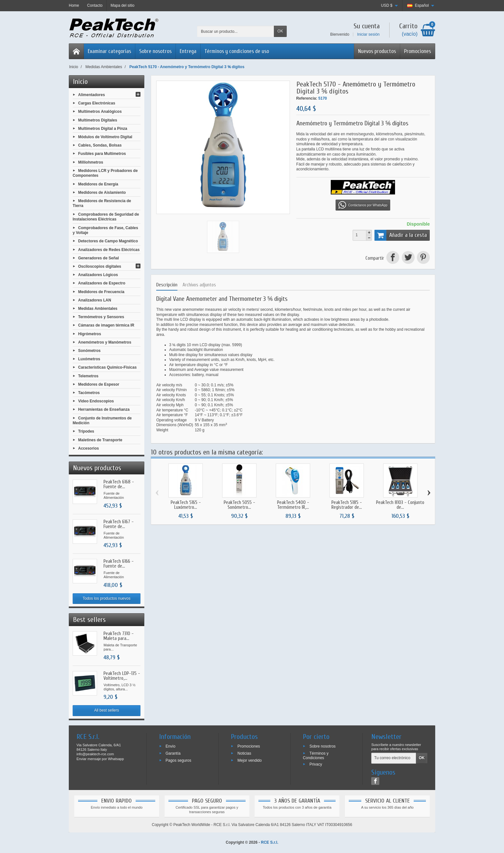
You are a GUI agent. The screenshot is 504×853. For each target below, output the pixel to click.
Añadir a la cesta (401, 235)
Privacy (316, 764)
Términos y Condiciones (316, 756)
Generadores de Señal (99, 258)
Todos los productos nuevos (107, 598)
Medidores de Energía (98, 184)
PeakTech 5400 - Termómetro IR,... (293, 505)
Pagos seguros (178, 760)
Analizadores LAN (95, 300)
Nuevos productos (377, 51)
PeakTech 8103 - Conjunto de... (400, 505)
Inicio (80, 82)
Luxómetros (89, 359)
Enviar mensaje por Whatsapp (100, 759)
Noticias (244, 753)
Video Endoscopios (96, 401)
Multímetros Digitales (98, 120)
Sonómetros (89, 351)
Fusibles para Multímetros (102, 154)
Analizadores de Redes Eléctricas (109, 249)
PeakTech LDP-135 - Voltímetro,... (122, 676)
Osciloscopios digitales (100, 266)
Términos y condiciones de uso (237, 51)
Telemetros (88, 376)
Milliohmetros (91, 162)
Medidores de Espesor (99, 384)
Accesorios (89, 448)
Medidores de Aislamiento (102, 192)
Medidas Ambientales (98, 309)
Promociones (418, 51)
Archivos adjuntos (199, 285)
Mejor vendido (250, 760)
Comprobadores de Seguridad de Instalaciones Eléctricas (106, 217)
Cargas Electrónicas (97, 103)
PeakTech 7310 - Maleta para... (119, 636)
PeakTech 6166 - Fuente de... (119, 564)
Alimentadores (91, 95)
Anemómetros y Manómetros (105, 342)
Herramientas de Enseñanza (104, 409)
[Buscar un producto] (236, 31)
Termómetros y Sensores (101, 317)
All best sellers (107, 710)
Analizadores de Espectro (102, 283)
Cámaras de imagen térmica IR (106, 325)
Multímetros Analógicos (100, 112)
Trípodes (86, 431)
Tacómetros (89, 393)
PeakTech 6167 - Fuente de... (119, 524)
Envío (171, 746)
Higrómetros (90, 334)
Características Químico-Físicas (107, 367)
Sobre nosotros (155, 51)
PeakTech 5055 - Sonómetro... (239, 505)
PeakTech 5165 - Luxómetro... (186, 505)
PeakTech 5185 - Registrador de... (347, 505)
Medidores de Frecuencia (101, 292)
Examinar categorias (109, 51)
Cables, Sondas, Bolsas (100, 145)
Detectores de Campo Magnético (108, 241)
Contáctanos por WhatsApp (363, 205)
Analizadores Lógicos (98, 275)
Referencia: (307, 98)
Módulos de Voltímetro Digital (105, 137)
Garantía (173, 753)
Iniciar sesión (368, 34)
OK (280, 31)
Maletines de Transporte (100, 440)
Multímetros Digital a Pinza (103, 128)
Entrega (188, 51)
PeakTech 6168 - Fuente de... (119, 484)
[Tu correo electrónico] (394, 758)
